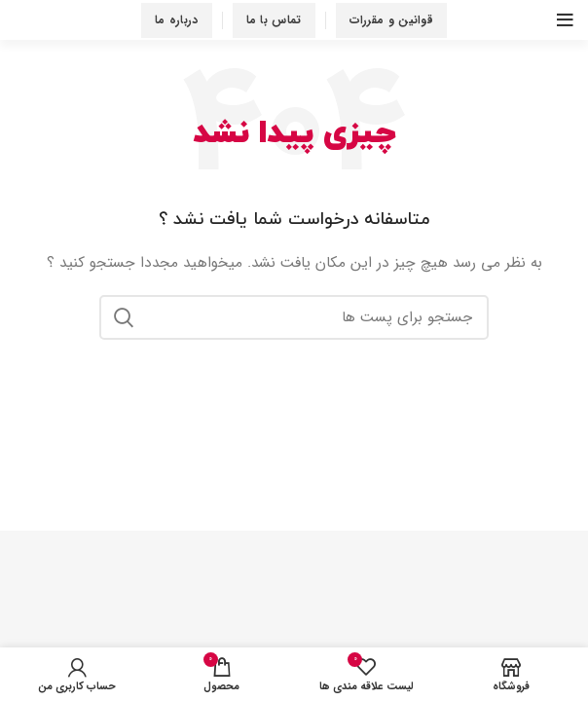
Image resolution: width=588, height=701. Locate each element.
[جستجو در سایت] (294, 317)
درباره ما (177, 20)
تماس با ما (274, 20)
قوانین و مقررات (392, 20)
